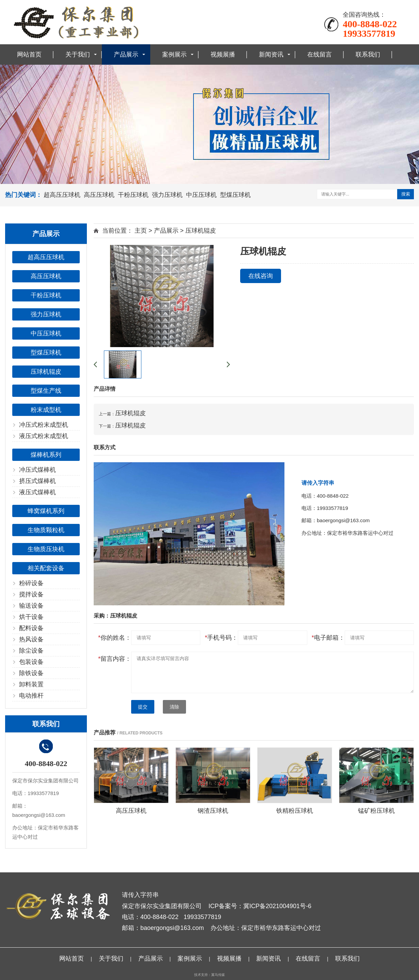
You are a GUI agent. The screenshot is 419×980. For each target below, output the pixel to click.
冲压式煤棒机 (37, 470)
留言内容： (115, 659)
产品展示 (126, 55)
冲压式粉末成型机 (44, 425)
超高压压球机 (62, 195)
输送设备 (31, 606)
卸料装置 (31, 684)
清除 (174, 707)
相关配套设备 (46, 568)
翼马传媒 (218, 975)
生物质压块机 (46, 549)
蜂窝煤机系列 (46, 511)
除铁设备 (31, 673)
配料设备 (31, 628)
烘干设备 (31, 617)
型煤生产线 (46, 391)
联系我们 (368, 55)
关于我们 (78, 55)
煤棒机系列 (46, 455)
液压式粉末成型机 (44, 436)
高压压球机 (99, 195)
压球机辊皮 (46, 372)
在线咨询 (261, 276)
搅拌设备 (31, 594)
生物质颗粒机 (46, 530)
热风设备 (31, 639)
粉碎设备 (31, 583)
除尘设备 (31, 651)
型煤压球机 (235, 195)
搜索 (406, 194)
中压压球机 (201, 195)
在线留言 (320, 55)
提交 (143, 707)
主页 (141, 231)
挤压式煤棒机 (37, 481)
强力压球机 (167, 195)
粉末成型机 (46, 410)
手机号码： (221, 638)
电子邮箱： (328, 638)
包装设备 (31, 662)
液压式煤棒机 (37, 492)
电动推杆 (31, 696)
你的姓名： (115, 638)
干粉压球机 (133, 195)
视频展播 (223, 55)
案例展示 (174, 55)
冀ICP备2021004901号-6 (277, 906)
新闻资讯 (271, 55)
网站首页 (29, 55)
